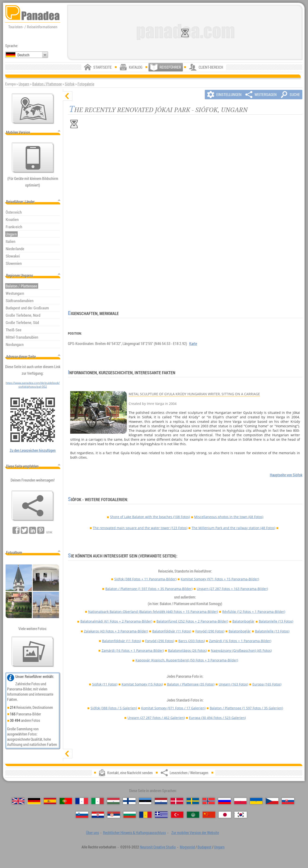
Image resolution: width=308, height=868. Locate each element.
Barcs (192, 641)
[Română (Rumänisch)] (145, 815)
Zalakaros (116, 631)
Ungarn (24, 84)
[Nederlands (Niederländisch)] (161, 801)
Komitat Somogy (220, 579)
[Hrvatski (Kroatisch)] (98, 815)
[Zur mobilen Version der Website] (33, 158)
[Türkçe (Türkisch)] (177, 815)
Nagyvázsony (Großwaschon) (241, 650)
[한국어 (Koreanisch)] (241, 815)
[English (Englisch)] (18, 801)
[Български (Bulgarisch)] (130, 815)
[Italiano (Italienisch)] (98, 801)
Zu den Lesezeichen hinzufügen (33, 450)
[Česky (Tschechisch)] (272, 801)
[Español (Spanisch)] (50, 801)
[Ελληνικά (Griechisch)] (161, 815)
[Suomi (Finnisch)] (129, 801)
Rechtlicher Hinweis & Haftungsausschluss (134, 833)
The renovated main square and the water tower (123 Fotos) (140, 528)
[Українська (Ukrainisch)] (256, 801)
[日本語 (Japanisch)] (225, 815)
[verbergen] (68, 96)
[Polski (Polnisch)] (240, 801)
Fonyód (210, 631)
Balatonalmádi (116, 621)
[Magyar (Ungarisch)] (113, 801)
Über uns (92, 833)
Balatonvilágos (187, 650)
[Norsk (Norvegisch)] (209, 801)
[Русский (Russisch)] (224, 801)
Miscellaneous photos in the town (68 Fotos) (229, 517)
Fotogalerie (86, 84)
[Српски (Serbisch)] (114, 815)
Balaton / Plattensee (47, 84)
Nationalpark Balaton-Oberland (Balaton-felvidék (153, 612)
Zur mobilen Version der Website (195, 833)
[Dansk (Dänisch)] (177, 801)
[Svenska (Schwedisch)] (193, 801)
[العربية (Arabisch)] (193, 815)
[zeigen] (68, 754)
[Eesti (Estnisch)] (145, 801)
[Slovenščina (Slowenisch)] (82, 815)
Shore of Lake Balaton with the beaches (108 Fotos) (150, 517)
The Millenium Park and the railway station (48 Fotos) (233, 528)
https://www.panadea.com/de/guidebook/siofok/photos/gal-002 (33, 385)
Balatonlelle (276, 621)
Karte (193, 344)
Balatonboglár (243, 621)
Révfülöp (254, 612)
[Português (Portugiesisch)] (66, 801)
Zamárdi (240, 641)
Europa (267, 684)
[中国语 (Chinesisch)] (209, 815)
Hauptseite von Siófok (286, 475)
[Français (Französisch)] (82, 801)
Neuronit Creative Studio (158, 847)
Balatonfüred (192, 621)
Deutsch (23, 55)
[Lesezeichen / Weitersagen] (33, 506)
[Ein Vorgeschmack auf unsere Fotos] (33, 652)
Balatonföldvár (172, 631)
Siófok (70, 84)
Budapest (204, 847)
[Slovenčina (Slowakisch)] (288, 801)
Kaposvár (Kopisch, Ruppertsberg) (187, 660)
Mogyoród (187, 847)
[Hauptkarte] (33, 109)
